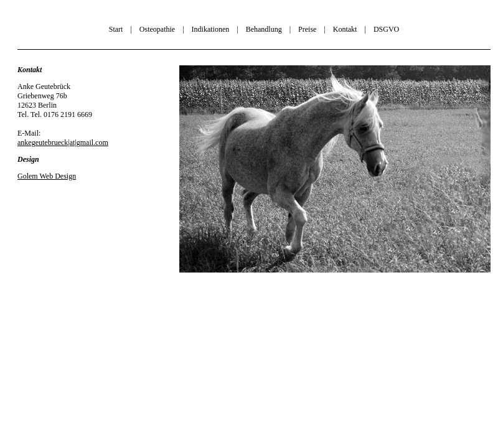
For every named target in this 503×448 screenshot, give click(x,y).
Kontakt (345, 29)
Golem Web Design (47, 176)
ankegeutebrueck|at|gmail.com (63, 142)
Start (116, 29)
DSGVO (386, 29)
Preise (307, 29)
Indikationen (211, 29)
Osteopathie (157, 29)
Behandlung (264, 29)
